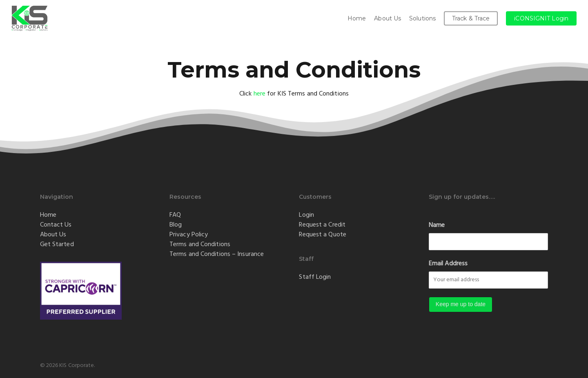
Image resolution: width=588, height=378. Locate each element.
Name (437, 225)
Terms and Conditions (200, 244)
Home (48, 215)
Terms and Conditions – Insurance (217, 254)
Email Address (448, 263)
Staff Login (315, 277)
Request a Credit (322, 225)
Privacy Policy (189, 234)
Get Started (57, 244)
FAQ (175, 215)
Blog (176, 225)
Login (306, 215)
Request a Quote (323, 234)
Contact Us (56, 225)
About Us (53, 234)
